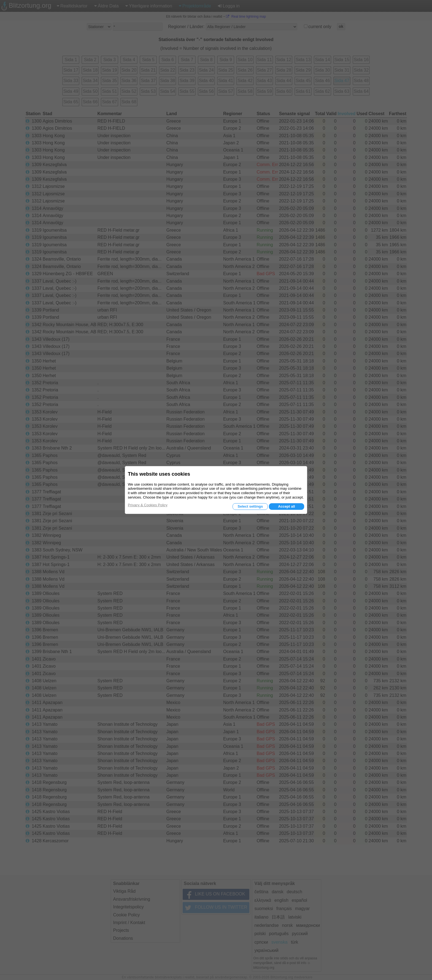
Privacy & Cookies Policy (148, 505)
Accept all (286, 506)
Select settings (250, 506)
